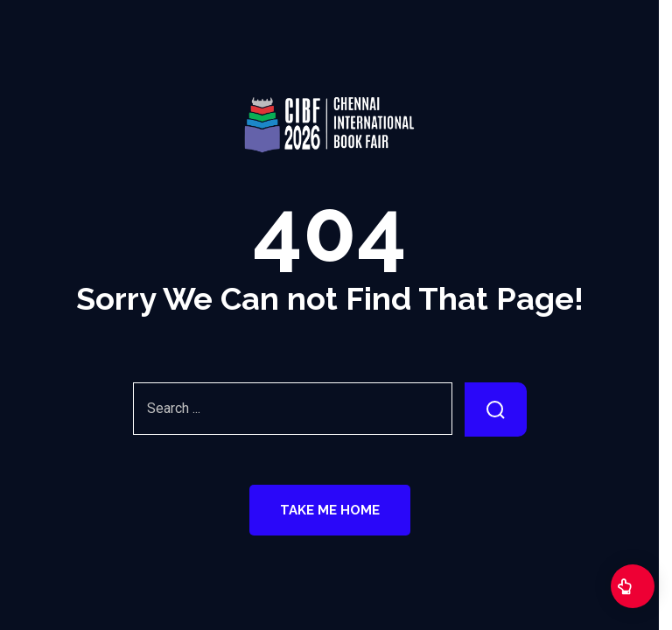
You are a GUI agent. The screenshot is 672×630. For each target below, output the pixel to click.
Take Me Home (330, 510)
